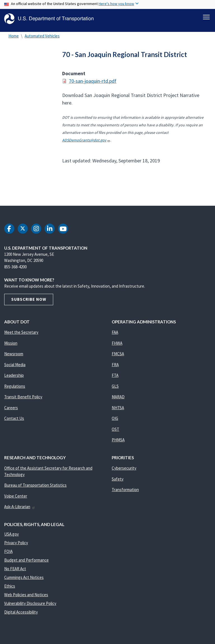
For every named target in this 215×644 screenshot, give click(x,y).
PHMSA (118, 443)
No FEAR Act (15, 572)
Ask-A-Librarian (20, 510)
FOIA (8, 554)
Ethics (10, 589)
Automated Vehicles (42, 39)
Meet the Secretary (21, 335)
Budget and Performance (26, 563)
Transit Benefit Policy (23, 400)
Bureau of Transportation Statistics (35, 488)
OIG (115, 421)
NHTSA (118, 411)
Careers (11, 411)
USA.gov (11, 537)
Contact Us (14, 421)
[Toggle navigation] (206, 17)
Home (14, 39)
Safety (118, 482)
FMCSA (118, 357)
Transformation (125, 493)
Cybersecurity (124, 471)
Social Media (15, 368)
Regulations (15, 389)
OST (115, 432)
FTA (115, 378)
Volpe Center (16, 499)
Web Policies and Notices (26, 598)
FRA (115, 368)
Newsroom (14, 357)
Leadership (14, 378)
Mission (11, 346)
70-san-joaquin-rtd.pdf (93, 84)
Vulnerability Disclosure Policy (30, 606)
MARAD (118, 400)
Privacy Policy (16, 546)
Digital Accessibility (21, 615)
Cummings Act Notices (24, 580)
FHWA (117, 346)
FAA (115, 335)
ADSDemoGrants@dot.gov (86, 143)
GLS (115, 389)
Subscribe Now (29, 302)
